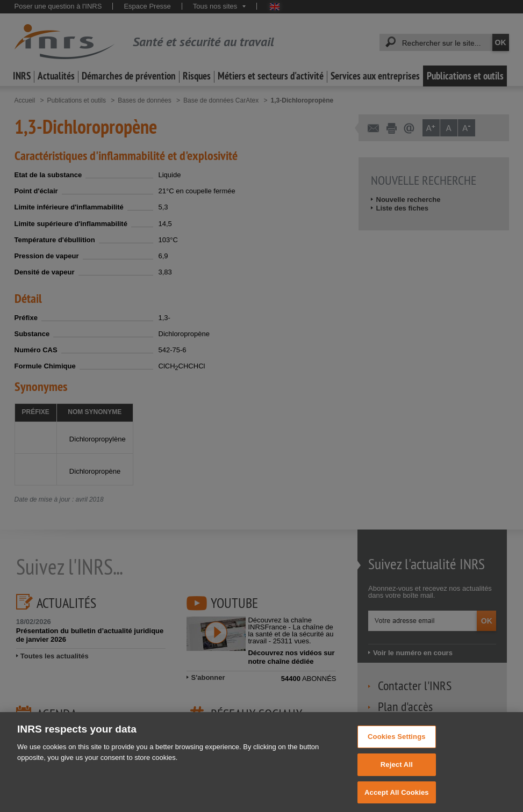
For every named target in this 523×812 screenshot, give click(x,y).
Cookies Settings (397, 746)
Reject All (397, 774)
